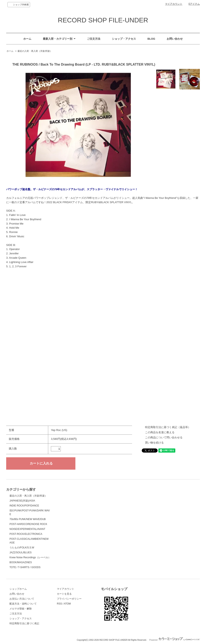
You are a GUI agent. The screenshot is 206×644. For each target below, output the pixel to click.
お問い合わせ (175, 39)
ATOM (67, 604)
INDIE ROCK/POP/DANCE (24, 506)
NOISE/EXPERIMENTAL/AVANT (27, 529)
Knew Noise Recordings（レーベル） (30, 557)
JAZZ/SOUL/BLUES (20, 552)
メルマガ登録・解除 (21, 609)
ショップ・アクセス (124, 39)
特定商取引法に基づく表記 (24, 623)
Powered (175, 640)
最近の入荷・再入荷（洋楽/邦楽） (35, 51)
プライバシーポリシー (69, 599)
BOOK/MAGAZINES (21, 562)
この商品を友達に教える (160, 432)
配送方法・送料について (23, 604)
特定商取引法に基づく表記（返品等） (168, 427)
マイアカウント (174, 4)
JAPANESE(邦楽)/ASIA (22, 501)
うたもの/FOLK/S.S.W (22, 548)
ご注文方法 (94, 39)
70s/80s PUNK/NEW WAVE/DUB (28, 519)
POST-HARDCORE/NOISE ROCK (28, 524)
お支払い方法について (22, 599)
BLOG (151, 39)
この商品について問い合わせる (164, 437)
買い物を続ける (154, 443)
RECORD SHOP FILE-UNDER (103, 20)
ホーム (27, 39)
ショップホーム (18, 589)
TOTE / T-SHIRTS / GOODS (25, 567)
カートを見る (64, 594)
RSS (59, 604)
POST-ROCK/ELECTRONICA (26, 534)
